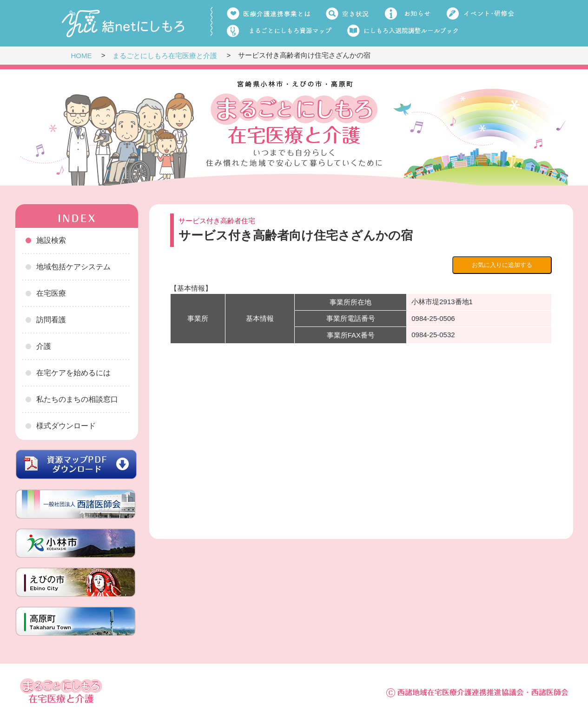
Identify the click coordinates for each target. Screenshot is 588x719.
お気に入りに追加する (502, 265)
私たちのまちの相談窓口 (77, 399)
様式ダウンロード (66, 426)
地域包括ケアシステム (73, 267)
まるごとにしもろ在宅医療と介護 (165, 56)
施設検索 (51, 240)
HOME (82, 56)
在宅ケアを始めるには (73, 373)
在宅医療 (51, 293)
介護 (44, 346)
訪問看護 (51, 320)
